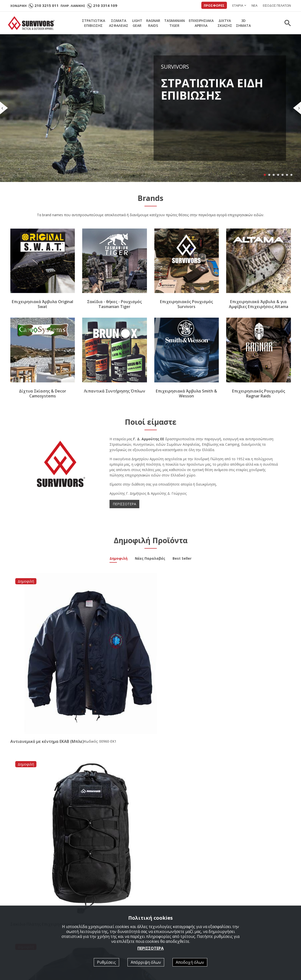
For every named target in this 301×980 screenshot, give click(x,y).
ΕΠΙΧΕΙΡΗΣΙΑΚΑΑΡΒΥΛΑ (201, 23)
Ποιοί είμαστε (168, 900)
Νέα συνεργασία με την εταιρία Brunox (145, 778)
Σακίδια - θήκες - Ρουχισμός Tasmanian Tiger (114, 304)
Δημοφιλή (119, 559)
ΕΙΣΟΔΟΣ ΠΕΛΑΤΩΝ (277, 5)
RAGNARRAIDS (153, 23)
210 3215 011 (47, 5)
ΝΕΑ (254, 5)
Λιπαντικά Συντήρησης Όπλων (115, 391)
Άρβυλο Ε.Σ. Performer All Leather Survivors (52, 778)
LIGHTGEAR (137, 23)
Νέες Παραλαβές (150, 559)
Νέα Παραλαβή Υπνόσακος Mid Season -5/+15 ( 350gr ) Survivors (246, 780)
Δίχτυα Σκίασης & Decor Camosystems (43, 393)
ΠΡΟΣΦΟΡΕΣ (214, 5)
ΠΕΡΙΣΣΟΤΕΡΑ (124, 504)
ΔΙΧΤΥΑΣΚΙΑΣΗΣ (225, 23)
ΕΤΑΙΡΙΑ (238, 5)
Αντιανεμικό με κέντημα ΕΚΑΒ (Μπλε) (40, 648)
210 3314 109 (105, 5)
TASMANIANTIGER (174, 23)
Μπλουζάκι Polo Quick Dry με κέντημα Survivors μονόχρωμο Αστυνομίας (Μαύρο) (184, 650)
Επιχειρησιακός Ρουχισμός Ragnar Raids (259, 393)
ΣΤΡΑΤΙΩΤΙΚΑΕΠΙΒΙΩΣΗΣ (94, 23)
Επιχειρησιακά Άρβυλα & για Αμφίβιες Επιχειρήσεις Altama (259, 304)
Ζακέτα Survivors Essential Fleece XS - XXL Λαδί (252, 648)
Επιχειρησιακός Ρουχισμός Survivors (186, 304)
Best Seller (182, 559)
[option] (45, 838)
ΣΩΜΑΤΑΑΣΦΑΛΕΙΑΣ (119, 23)
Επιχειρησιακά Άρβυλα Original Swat (42, 304)
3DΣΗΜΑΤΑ (243, 23)
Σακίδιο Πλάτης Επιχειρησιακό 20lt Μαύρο (112, 648)
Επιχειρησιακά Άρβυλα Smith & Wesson (186, 393)
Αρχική (90, 900)
